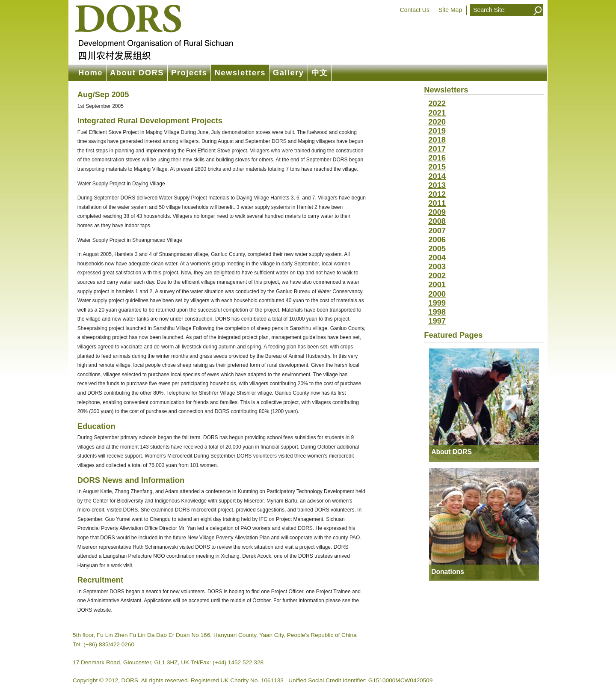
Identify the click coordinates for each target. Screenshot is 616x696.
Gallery (289, 73)
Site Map (450, 10)
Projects (189, 73)
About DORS (137, 73)
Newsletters (240, 73)
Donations (448, 572)
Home (90, 73)
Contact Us (415, 10)
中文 (320, 73)
